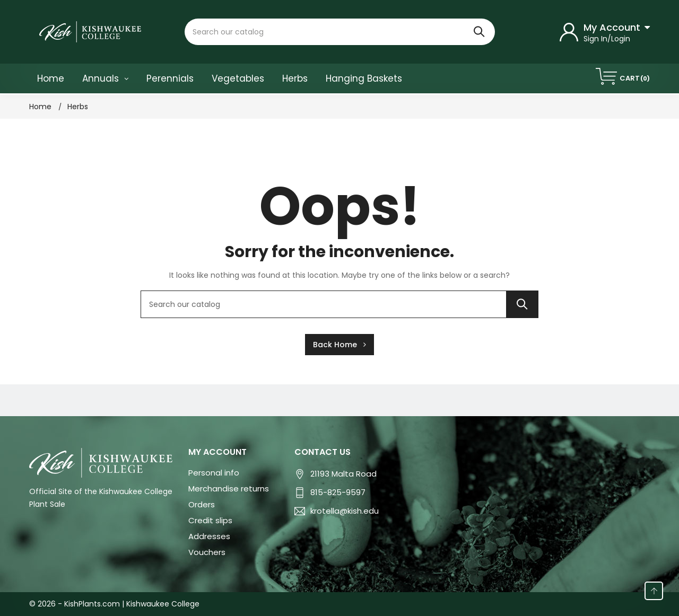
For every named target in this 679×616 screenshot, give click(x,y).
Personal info (214, 473)
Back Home (339, 345)
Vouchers (207, 552)
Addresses (209, 536)
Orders (202, 504)
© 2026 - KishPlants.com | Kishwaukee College (114, 604)
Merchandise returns (229, 489)
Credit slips (210, 520)
